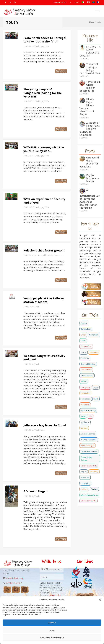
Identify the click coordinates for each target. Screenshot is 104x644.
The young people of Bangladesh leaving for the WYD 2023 (43, 93)
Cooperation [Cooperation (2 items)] (86, 346)
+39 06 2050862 (14, 583)
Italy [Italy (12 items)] (90, 416)
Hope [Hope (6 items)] (96, 387)
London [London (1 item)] (84, 428)
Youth (37, 46)
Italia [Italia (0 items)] (83, 416)
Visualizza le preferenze (52, 638)
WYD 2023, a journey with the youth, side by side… (44, 149)
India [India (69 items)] (96, 399)
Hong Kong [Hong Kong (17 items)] (85, 387)
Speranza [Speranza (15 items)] (85, 477)
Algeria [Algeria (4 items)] (84, 323)
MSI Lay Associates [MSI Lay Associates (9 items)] (89, 440)
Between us (60, 3)
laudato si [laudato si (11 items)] (85, 422)
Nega (52, 630)
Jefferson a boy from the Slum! (45, 425)
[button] (100, 600)
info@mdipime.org (15, 578)
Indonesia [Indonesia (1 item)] (85, 405)
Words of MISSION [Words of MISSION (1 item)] (88, 501)
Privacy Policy (55, 595)
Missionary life (41, 255)
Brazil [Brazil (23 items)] (83, 335)
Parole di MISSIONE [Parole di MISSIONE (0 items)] (89, 466)
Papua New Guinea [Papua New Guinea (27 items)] (89, 451)
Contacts (77, 3)
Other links (85, 596)
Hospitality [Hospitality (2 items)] (85, 393)
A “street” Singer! (35, 491)
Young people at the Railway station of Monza (44, 300)
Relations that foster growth (44, 250)
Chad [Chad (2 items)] (83, 341)
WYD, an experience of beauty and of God (44, 201)
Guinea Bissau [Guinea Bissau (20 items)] (87, 376)
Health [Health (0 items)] (84, 381)
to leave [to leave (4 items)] (84, 489)
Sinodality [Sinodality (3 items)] (94, 472)
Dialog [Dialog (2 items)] (84, 352)
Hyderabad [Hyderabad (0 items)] (86, 399)
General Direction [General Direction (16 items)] (88, 364)
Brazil (43, 430)
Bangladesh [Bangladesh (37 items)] (86, 329)
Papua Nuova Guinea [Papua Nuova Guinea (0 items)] (87, 458)
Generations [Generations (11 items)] (86, 370)
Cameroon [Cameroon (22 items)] (94, 335)
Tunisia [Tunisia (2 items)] (94, 489)
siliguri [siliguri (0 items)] (84, 472)
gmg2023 (45, 46)
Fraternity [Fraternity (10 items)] (85, 358)
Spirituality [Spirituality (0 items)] (85, 483)
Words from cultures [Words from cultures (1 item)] (89, 495)
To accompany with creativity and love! (44, 358)
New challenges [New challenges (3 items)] (87, 445)
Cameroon (59, 255)
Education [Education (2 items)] (94, 352)
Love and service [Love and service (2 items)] (88, 434)
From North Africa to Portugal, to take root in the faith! (45, 40)
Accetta (52, 623)
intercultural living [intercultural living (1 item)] (88, 410)
